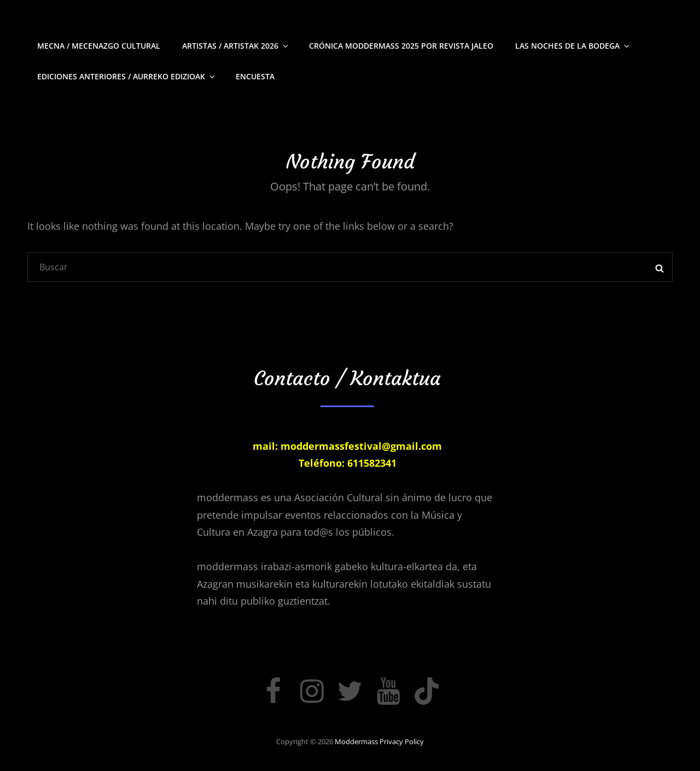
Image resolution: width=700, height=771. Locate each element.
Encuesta (255, 76)
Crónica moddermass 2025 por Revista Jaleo (401, 46)
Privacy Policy (402, 741)
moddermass (356, 741)
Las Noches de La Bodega (573, 46)
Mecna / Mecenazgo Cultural (99, 46)
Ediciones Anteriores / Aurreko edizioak (127, 76)
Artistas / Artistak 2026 (236, 46)
